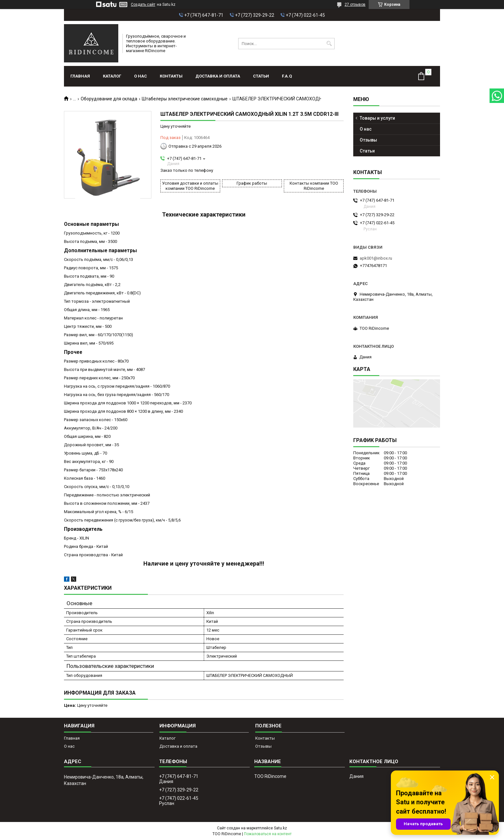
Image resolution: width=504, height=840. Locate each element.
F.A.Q (287, 76)
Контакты (171, 76)
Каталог (112, 76)
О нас (140, 76)
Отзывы (368, 140)
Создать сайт (143, 5)
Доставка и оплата (218, 76)
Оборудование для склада (109, 99)
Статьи (261, 76)
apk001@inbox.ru (376, 258)
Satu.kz (280, 828)
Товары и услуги (377, 118)
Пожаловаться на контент (268, 834)
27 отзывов (355, 5)
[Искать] (329, 44)
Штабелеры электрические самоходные (185, 99)
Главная (80, 76)
